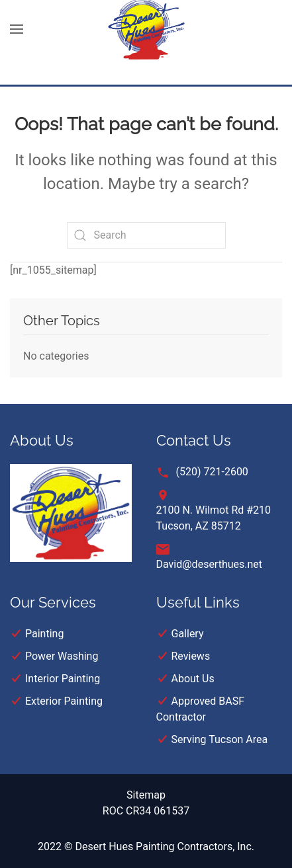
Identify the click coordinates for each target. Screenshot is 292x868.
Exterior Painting (64, 701)
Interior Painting (63, 679)
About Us (193, 679)
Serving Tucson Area (220, 739)
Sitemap (146, 795)
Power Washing (62, 656)
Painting (44, 634)
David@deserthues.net (210, 564)
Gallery (188, 634)
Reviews (191, 656)
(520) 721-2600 (212, 472)
